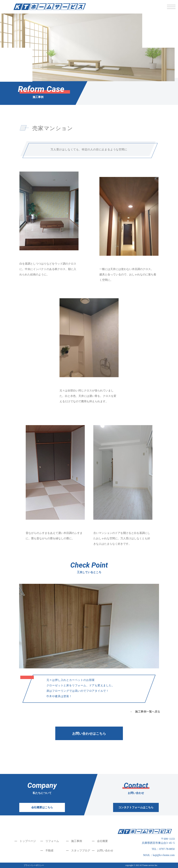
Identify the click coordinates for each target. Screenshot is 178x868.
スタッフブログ (81, 850)
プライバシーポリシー (34, 865)
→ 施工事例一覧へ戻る (145, 712)
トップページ (28, 841)
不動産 (50, 850)
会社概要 (102, 841)
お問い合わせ (105, 850)
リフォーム (52, 841)
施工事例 (77, 841)
